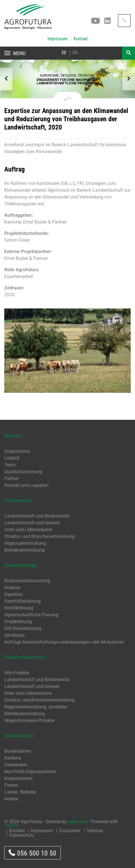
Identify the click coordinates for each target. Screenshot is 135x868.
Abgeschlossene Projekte (29, 720)
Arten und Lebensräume (28, 530)
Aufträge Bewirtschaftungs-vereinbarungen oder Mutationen (64, 642)
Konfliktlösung (19, 608)
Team (10, 465)
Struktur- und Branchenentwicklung (39, 536)
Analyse (12, 588)
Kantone (13, 758)
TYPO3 (11, 826)
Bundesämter (18, 751)
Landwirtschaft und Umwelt (32, 523)
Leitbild (12, 458)
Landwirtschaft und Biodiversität (37, 516)
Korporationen (18, 778)
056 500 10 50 (32, 853)
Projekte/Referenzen (25, 657)
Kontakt (81, 39)
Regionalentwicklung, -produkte (36, 707)
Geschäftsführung (22, 601)
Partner (12, 478)
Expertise (13, 594)
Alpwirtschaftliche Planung (31, 615)
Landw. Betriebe (20, 792)
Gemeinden (16, 765)
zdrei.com (78, 822)
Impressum (58, 39)
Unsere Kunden (19, 736)
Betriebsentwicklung (24, 550)
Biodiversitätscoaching (27, 581)
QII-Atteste (14, 635)
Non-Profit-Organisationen (30, 772)
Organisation (17, 451)
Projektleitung (18, 622)
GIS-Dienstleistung (23, 628)
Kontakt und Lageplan (26, 485)
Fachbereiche (18, 501)
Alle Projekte (17, 673)
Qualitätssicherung (23, 472)
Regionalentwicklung (25, 543)
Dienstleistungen (21, 565)
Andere (11, 799)
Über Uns (13, 436)
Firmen (11, 785)
